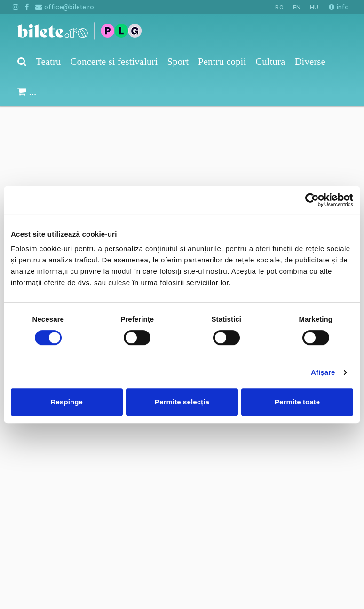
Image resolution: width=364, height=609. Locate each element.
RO (279, 7)
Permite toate (297, 402)
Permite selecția (182, 402)
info (339, 7)
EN (297, 7)
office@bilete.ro (65, 7)
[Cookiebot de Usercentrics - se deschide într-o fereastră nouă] (312, 200)
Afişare (323, 372)
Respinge (67, 402)
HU (314, 7)
